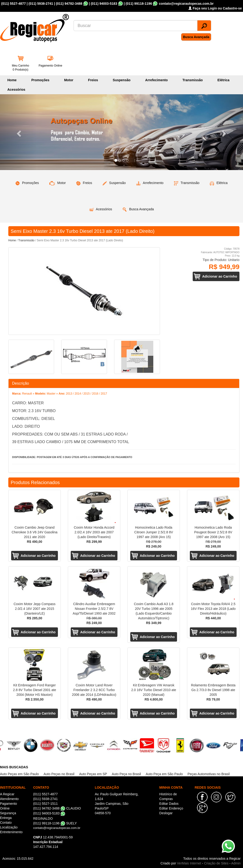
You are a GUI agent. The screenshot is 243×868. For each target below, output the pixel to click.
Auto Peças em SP (93, 774)
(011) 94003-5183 (104, 4)
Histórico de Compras (168, 796)
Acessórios (16, 90)
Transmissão (193, 80)
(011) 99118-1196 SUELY (55, 823)
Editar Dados (169, 804)
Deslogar (166, 813)
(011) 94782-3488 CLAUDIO (57, 808)
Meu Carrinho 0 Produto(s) (21, 68)
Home (12, 80)
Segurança (8, 813)
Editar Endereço (171, 808)
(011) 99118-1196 (139, 4)
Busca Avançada (196, 37)
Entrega (6, 818)
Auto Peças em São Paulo (19, 774)
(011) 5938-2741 (41, 4)
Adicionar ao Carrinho (220, 276)
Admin (236, 863)
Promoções (40, 80)
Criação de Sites (216, 863)
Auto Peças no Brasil (59, 774)
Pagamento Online (50, 66)
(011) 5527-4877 (14, 4)
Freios (93, 80)
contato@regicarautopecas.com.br (57, 828)
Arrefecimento (157, 80)
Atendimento (9, 799)
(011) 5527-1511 (46, 804)
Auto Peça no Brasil (126, 774)
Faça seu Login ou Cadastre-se (215, 8)
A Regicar (7, 794)
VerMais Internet (189, 863)
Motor (69, 80)
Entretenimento (11, 832)
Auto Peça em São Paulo (164, 774)
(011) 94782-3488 (69, 4)
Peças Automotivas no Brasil (208, 774)
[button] (18, 132)
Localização (9, 827)
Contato (6, 823)
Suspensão (122, 80)
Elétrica (223, 80)
